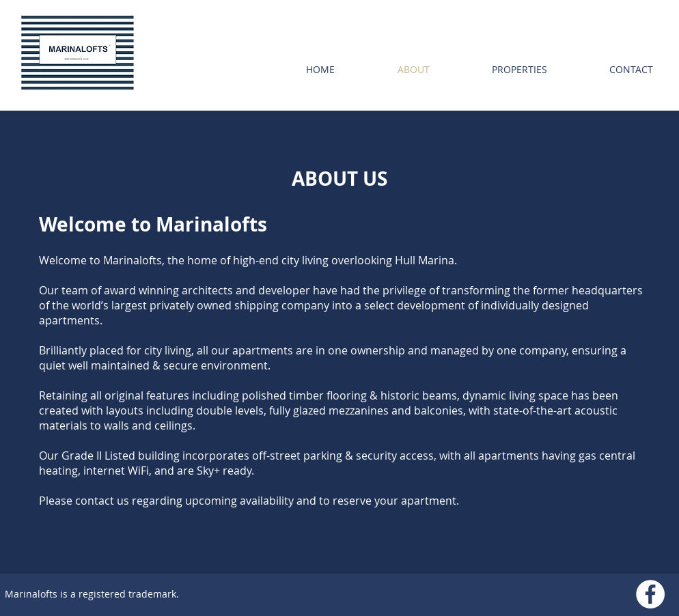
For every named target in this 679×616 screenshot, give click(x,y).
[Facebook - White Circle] (650, 594)
